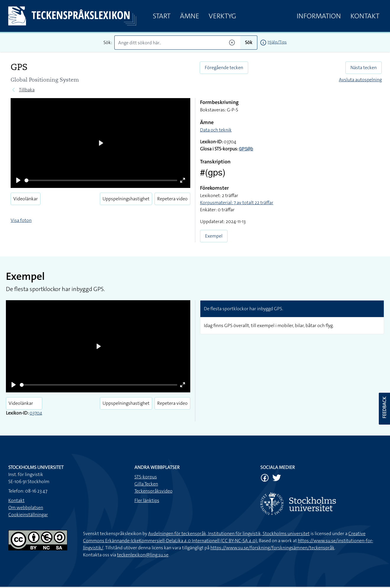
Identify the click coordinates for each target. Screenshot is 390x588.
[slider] (101, 180)
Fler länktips (147, 500)
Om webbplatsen (26, 507)
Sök (249, 42)
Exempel (214, 236)
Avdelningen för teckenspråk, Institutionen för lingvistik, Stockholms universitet (229, 533)
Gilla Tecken (146, 484)
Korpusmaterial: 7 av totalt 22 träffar (237, 203)
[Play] (18, 180)
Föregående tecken (224, 68)
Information (319, 16)
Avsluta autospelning (360, 80)
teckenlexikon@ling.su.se (143, 555)
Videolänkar (26, 199)
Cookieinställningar (28, 515)
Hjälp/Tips (277, 42)
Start (162, 16)
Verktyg (222, 16)
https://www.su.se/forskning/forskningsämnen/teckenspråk (272, 548)
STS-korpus (146, 477)
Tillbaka (27, 90)
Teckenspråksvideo (153, 491)
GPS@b (246, 149)
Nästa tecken (364, 68)
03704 (36, 413)
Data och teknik (216, 130)
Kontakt (365, 16)
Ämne (190, 16)
